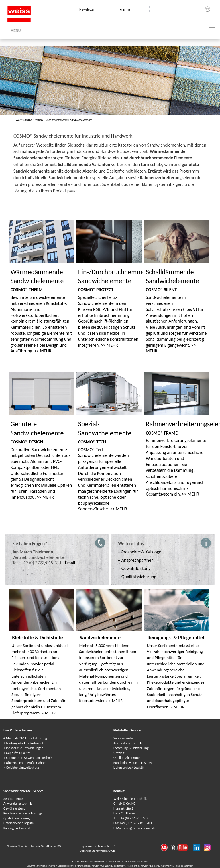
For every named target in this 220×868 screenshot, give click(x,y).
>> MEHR (43, 351)
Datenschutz (105, 846)
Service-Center (124, 738)
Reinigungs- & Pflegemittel (176, 638)
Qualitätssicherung (126, 758)
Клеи (118, 861)
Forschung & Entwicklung (131, 748)
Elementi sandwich (139, 866)
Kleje (132, 861)
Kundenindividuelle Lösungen (134, 763)
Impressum (87, 846)
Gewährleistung (14, 808)
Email (70, 563)
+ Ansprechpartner (135, 560)
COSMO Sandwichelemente (41, 866)
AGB (112, 851)
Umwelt (119, 753)
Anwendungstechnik (128, 743)
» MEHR (49, 713)
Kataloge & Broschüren (19, 828)
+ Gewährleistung (134, 568)
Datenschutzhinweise (94, 851)
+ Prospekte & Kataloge (140, 552)
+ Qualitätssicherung (137, 577)
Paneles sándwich (184, 866)
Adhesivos (142, 861)
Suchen (125, 10)
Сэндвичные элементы (114, 866)
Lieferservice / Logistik (129, 768)
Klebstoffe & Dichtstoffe (37, 638)
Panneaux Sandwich (89, 866)
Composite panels (67, 866)
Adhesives (99, 861)
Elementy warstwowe (162, 866)
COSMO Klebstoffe (82, 861)
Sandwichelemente (56, 120)
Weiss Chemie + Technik (29, 120)
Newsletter (87, 9)
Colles (110, 861)
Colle (125, 861)
